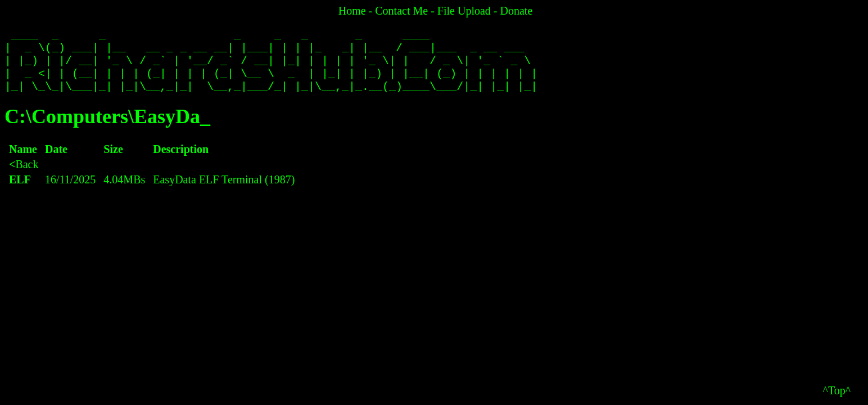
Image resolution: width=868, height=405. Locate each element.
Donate (517, 11)
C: (15, 128)
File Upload (464, 11)
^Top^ (837, 390)
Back (24, 175)
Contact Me (401, 11)
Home (352, 11)
